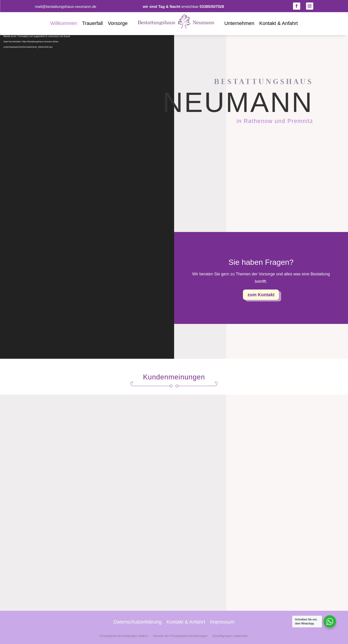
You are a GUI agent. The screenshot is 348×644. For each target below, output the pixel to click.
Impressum (222, 623)
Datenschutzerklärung (137, 623)
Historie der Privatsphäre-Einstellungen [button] (180, 636)
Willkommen (64, 23)
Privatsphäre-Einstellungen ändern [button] (124, 636)
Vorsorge (118, 23)
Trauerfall (92, 23)
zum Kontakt (261, 295)
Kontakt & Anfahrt (278, 23)
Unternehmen (239, 23)
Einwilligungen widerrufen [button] (230, 636)
